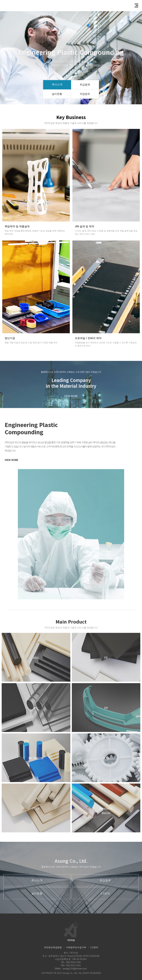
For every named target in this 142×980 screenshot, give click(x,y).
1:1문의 (94, 947)
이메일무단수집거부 (76, 947)
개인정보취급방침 (53, 947)
